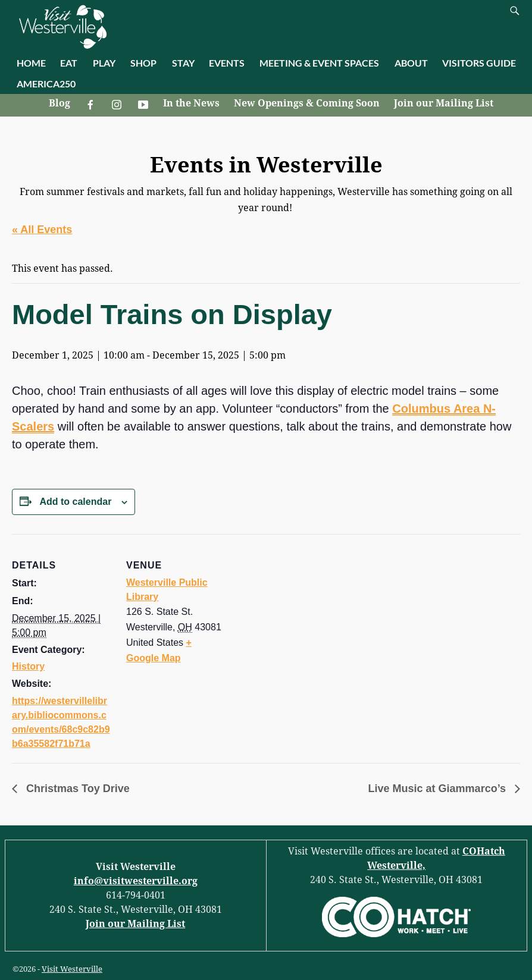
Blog (60, 103)
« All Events (42, 230)
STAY (183, 63)
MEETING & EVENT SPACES (319, 63)
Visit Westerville (72, 969)
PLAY (104, 63)
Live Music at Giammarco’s (439, 789)
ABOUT (411, 63)
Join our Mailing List (444, 103)
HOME (31, 63)
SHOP (143, 63)
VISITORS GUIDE (479, 63)
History (28, 666)
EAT (69, 63)
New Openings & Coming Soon (307, 103)
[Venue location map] (303, 616)
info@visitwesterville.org (136, 881)
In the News (191, 103)
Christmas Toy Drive (76, 789)
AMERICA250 (46, 84)
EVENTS (227, 63)
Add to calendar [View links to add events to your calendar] (75, 502)
